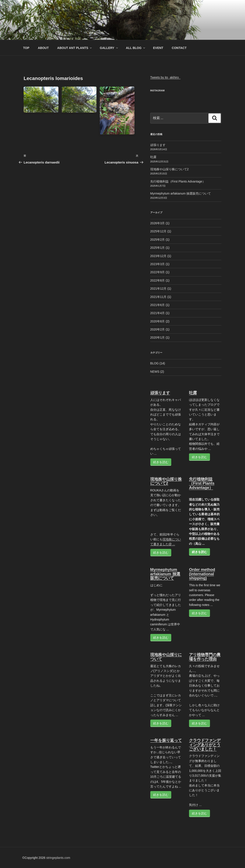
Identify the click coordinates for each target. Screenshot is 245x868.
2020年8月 (158, 321)
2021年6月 (158, 305)
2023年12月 (158, 256)
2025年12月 (158, 231)
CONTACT (179, 48)
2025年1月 (158, 248)
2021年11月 (158, 297)
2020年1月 (158, 337)
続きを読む (161, 462)
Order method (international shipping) (202, 574)
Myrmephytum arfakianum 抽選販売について (181, 193)
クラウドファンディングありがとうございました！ (205, 745)
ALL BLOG (136, 48)
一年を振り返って (166, 740)
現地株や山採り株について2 (170, 169)
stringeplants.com (58, 858)
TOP (26, 48)
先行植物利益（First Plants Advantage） (178, 181)
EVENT (158, 48)
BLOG (155, 363)
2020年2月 (158, 329)
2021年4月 (158, 313)
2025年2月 (158, 240)
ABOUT (43, 48)
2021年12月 (158, 289)
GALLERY (109, 48)
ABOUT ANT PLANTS (75, 48)
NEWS (155, 372)
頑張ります (158, 145)
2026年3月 (158, 223)
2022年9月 (158, 272)
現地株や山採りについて (166, 657)
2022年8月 (158, 280)
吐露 (153, 157)
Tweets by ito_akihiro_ (165, 77)
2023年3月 (158, 264)
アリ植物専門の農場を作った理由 (205, 657)
